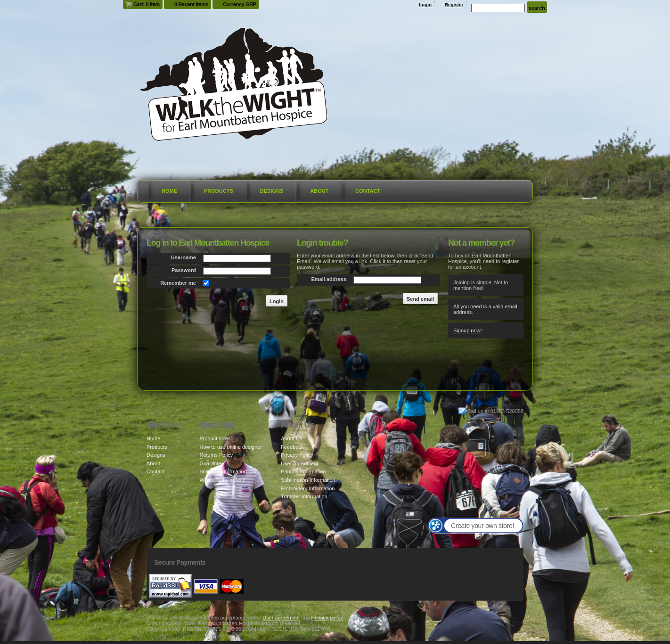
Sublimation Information (308, 480)
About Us (291, 438)
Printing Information (303, 471)
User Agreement (299, 463)
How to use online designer (231, 447)
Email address (329, 279)
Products (219, 191)
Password (184, 270)
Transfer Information (304, 496)
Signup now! (468, 330)
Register (454, 4)
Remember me (178, 283)
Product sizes (215, 438)
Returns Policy (216, 455)
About (319, 191)
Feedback (292, 447)
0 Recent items (191, 4)
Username (184, 257)
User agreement (281, 618)
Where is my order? (222, 480)
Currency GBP (240, 4)
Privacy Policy (297, 455)
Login (425, 4)
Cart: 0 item (147, 4)
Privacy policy (327, 618)
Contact (368, 191)
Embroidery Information (308, 488)
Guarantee (212, 463)
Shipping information (223, 471)
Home (169, 191)
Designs (272, 191)
